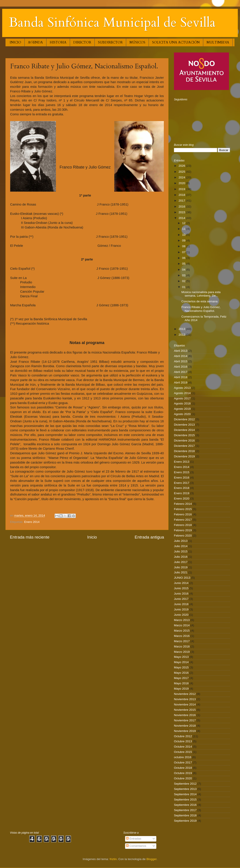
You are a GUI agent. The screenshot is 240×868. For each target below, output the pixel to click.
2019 (182, 189)
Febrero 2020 (183, 536)
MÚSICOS (137, 42)
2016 (182, 207)
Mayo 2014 (181, 662)
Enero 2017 (182, 483)
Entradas (134, 839)
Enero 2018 (182, 488)
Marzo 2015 (182, 631)
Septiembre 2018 (185, 815)
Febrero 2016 (183, 514)
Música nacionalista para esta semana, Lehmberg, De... (201, 294)
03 (184, 275)
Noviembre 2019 (185, 731)
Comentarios (136, 846)
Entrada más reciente (30, 537)
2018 (182, 195)
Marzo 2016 (182, 636)
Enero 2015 (182, 472)
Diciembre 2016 (184, 441)
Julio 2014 (181, 546)
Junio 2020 (181, 615)
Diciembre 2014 (184, 430)
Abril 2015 (181, 361)
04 (184, 270)
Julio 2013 (181, 541)
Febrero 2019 (183, 530)
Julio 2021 (181, 572)
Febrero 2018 (183, 525)
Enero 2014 (32, 522)
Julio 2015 (181, 551)
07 (184, 252)
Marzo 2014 (182, 625)
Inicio (92, 537)
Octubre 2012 (183, 736)
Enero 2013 (182, 462)
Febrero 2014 (183, 504)
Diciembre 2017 (184, 446)
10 (184, 235)
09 (184, 240)
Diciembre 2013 (184, 425)
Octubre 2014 (183, 747)
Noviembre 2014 (185, 704)
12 (184, 223)
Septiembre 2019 (185, 821)
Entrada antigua (149, 537)
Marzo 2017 (182, 641)
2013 (182, 329)
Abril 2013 (181, 351)
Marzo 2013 (182, 620)
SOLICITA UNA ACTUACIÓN (176, 42)
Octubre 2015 (183, 752)
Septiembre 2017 (185, 810)
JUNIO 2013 (182, 578)
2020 (182, 183)
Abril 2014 (181, 356)
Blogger (151, 859)
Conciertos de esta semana (199, 301)
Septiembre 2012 (185, 784)
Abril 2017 (181, 372)
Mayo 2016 (181, 673)
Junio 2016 (181, 594)
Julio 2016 (181, 557)
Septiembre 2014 (185, 794)
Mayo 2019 (181, 689)
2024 (182, 177)
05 (184, 264)
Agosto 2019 (182, 409)
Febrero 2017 (183, 520)
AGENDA (35, 42)
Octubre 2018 (183, 768)
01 (184, 287)
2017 (182, 201)
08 (184, 246)
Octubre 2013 (183, 741)
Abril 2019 (181, 383)
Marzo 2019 (182, 652)
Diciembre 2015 (184, 435)
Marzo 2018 (182, 646)
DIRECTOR (82, 42)
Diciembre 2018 (184, 451)
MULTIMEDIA (218, 42)
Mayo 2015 (181, 667)
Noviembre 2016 (185, 715)
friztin (113, 859)
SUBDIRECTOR (110, 42)
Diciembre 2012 (184, 419)
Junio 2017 (181, 599)
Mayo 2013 (181, 657)
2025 (182, 172)
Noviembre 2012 (185, 694)
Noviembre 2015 (185, 710)
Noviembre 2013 (185, 699)
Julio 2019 (181, 567)
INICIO (15, 42)
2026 (182, 166)
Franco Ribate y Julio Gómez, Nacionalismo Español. (201, 309)
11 (184, 229)
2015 (182, 212)
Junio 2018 (181, 604)
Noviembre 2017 (185, 720)
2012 (182, 335)
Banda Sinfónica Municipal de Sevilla (112, 23)
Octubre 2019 (183, 773)
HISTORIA (58, 42)
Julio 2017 (181, 562)
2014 (182, 218)
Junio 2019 (181, 609)
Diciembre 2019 (184, 456)
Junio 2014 (181, 583)
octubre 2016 (183, 757)
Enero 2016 (182, 478)
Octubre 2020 (183, 778)
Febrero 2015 (183, 509)
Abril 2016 (181, 367)
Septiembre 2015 (185, 800)
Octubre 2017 (183, 762)
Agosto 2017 (182, 398)
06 (184, 258)
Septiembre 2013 (185, 789)
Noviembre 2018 (185, 726)
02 (184, 281)
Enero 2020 (182, 499)
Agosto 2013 (182, 388)
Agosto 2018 (182, 403)
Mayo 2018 (181, 683)
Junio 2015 (181, 588)
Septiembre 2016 (185, 805)
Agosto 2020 (182, 414)
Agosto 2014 (182, 393)
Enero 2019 (182, 493)
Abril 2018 (181, 377)
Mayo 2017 (181, 678)
